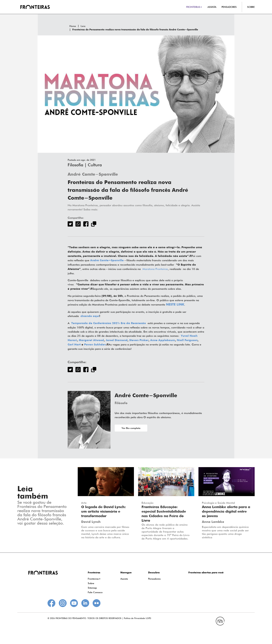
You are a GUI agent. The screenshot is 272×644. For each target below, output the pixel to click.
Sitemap (92, 588)
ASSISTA (212, 7)
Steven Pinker (139, 340)
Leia (83, 26)
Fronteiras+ (94, 579)
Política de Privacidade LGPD (137, 618)
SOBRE (251, 7)
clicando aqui (90, 316)
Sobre (91, 583)
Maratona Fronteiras (155, 269)
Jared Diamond (117, 340)
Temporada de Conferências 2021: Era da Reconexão (109, 323)
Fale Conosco (95, 592)
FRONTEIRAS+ (194, 7)
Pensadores (154, 579)
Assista (124, 579)
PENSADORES (229, 7)
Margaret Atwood (91, 340)
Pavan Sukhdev (95, 345)
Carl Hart (74, 345)
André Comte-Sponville (93, 175)
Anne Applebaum (163, 340)
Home (73, 26)
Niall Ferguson (187, 340)
